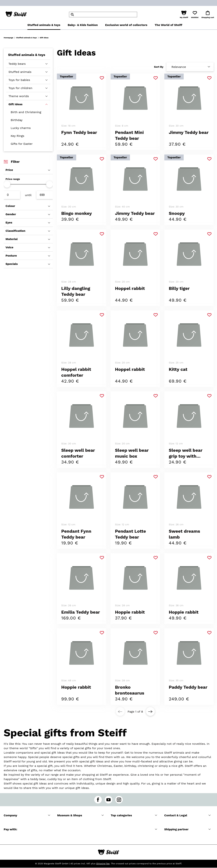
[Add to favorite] (102, 78)
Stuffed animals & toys (27, 38)
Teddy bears (17, 64)
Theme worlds (19, 96)
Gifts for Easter (22, 144)
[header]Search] (103, 15)
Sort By (159, 67)
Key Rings (17, 136)
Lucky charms (21, 128)
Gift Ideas (15, 104)
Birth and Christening (26, 112)
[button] (184, 15)
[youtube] (108, 800)
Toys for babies (19, 80)
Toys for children (20, 88)
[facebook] (98, 800)
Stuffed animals (20, 72)
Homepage (8, 38)
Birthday (17, 120)
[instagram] (119, 800)
